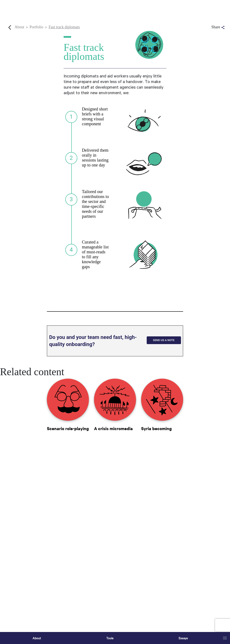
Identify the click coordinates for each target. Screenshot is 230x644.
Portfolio (36, 27)
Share (218, 27)
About (37, 638)
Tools (110, 638)
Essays (183, 638)
